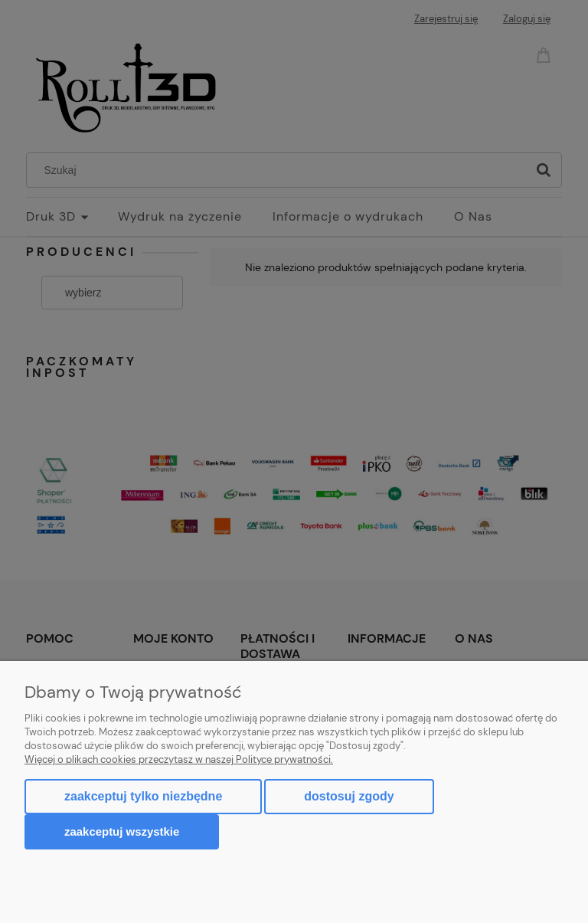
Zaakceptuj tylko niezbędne (143, 796)
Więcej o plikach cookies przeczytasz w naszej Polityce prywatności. (179, 759)
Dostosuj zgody (349, 796)
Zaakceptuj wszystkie (122, 831)
